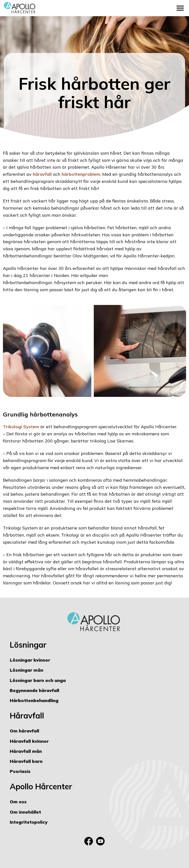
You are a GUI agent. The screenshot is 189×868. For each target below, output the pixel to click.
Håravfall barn (26, 761)
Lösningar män (27, 670)
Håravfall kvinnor (29, 741)
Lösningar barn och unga (38, 680)
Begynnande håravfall (34, 690)
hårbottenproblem (81, 174)
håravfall (42, 174)
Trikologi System (21, 427)
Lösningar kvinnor (30, 660)
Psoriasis (20, 771)
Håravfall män (26, 751)
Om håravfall (24, 731)
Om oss (18, 802)
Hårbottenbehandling (34, 700)
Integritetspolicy (29, 822)
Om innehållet (25, 812)
